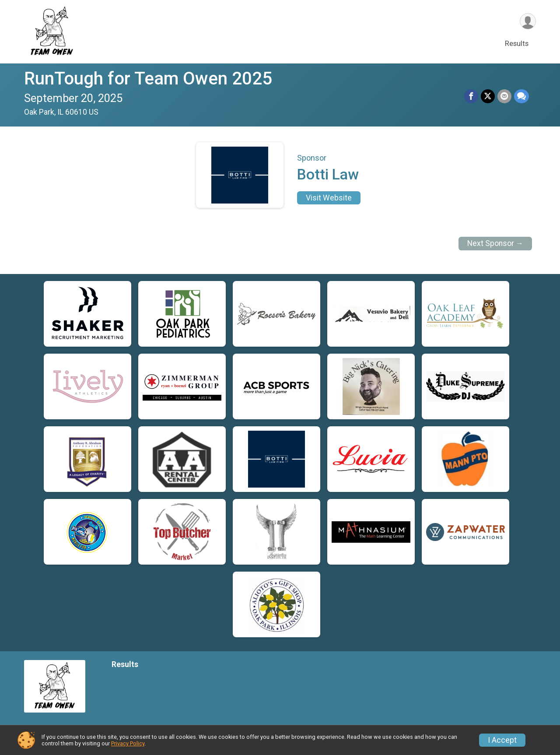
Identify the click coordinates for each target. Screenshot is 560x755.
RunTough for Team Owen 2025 (148, 79)
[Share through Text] (521, 96)
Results (517, 43)
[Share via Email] (504, 96)
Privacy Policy (128, 743)
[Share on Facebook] (471, 96)
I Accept (502, 740)
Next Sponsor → (495, 243)
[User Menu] (528, 21)
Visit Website (329, 198)
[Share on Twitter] (488, 96)
